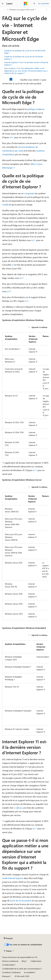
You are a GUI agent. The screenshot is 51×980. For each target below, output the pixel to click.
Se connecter (43, 3)
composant (29, 193)
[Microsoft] (26, 4)
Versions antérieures (10, 961)
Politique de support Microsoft (22, 10)
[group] (25, 395)
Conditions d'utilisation (11, 972)
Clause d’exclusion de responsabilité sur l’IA (20, 957)
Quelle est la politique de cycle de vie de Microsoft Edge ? (25, 52)
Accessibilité (29, 972)
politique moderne (36, 109)
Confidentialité (8, 965)
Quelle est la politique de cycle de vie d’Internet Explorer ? (24, 58)
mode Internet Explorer (13, 878)
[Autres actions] (47, 10)
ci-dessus (18, 808)
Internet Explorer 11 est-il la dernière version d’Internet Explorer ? (26, 64)
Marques (6, 976)
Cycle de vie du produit (21, 900)
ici (40, 80)
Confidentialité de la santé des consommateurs (21, 969)
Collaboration (36, 961)
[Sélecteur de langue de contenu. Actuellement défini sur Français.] (8, 938)
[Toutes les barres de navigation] (4, 10)
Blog (24, 961)
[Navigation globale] (3, 4)
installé (5, 205)
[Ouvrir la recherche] (34, 4)
